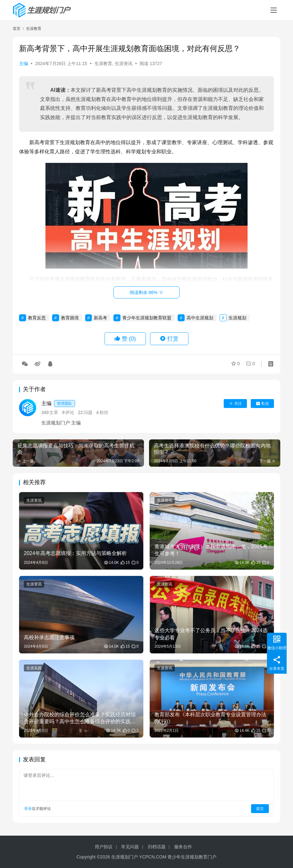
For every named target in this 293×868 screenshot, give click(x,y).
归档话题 (157, 847)
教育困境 (70, 318)
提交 (260, 809)
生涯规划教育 (152, 90)
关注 (235, 404)
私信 (262, 404)
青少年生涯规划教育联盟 (147, 318)
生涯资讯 (124, 63)
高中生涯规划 (200, 318)
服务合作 (183, 847)
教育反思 (37, 318)
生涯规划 (237, 318)
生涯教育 (103, 63)
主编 (24, 63)
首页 (17, 29)
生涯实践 (34, 668)
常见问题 (130, 847)
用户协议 (104, 847)
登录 (28, 809)
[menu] (274, 10)
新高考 (100, 318)
